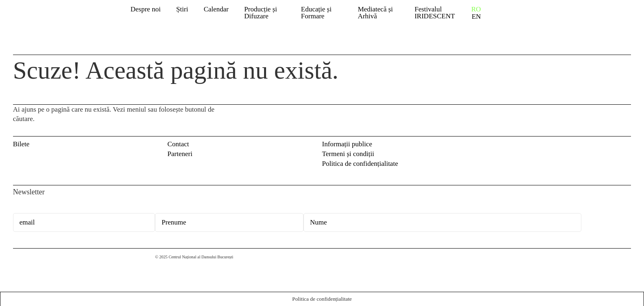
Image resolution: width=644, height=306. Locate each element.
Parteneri (180, 154)
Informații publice (347, 144)
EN (476, 17)
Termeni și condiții (348, 154)
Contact (178, 144)
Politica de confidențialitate (360, 164)
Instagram (626, 146)
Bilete (21, 144)
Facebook (612, 146)
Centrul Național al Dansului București (25, 265)
